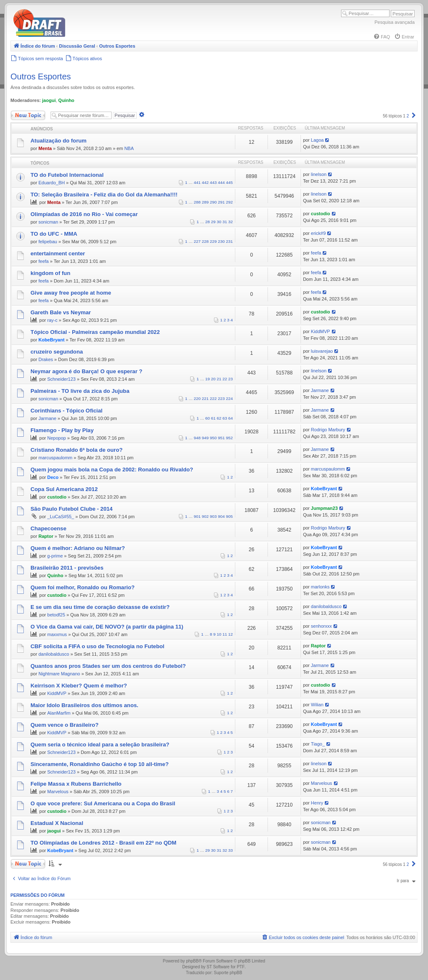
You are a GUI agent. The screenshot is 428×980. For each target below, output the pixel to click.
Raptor (46, 536)
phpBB (192, 961)
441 (197, 182)
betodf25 (56, 615)
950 (213, 438)
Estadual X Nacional (57, 823)
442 (205, 182)
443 (213, 182)
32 (231, 222)
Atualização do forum (59, 141)
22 (225, 379)
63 (225, 418)
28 (208, 222)
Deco (53, 477)
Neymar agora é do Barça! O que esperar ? (87, 371)
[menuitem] (382, 37)
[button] (414, 116)
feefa (43, 261)
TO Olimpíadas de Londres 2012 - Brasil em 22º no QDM (103, 843)
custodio (321, 214)
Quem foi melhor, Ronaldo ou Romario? (83, 587)
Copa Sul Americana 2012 (64, 489)
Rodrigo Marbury (328, 430)
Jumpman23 (324, 508)
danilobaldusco (326, 606)
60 (208, 418)
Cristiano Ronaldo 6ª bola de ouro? (76, 450)
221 (205, 398)
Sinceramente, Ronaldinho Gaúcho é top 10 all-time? (99, 764)
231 (229, 241)
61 (213, 418)
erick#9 (318, 233)
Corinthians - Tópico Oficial (66, 411)
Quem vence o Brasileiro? (65, 725)
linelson (319, 174)
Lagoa (317, 140)
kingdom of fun (50, 273)
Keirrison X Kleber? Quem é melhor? (79, 686)
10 (219, 634)
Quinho (66, 100)
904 (221, 516)
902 (205, 516)
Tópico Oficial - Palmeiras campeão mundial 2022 (95, 332)
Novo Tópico (28, 115)
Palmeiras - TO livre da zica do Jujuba (80, 391)
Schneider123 (61, 379)
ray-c (52, 320)
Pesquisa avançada (395, 22)
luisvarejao (322, 351)
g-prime (55, 556)
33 (231, 850)
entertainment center (58, 253)
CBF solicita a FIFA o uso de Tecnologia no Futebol (97, 646)
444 (221, 182)
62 (219, 418)
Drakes (46, 359)
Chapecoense (48, 528)
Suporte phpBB (228, 973)
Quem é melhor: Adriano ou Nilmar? (78, 548)
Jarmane (320, 390)
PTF (241, 967)
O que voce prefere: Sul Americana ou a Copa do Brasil (103, 803)
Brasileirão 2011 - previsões (67, 568)
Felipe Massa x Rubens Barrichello (76, 784)
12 (231, 634)
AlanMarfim (59, 713)
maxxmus (57, 634)
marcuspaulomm (55, 458)
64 (231, 418)
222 (213, 398)
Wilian (317, 705)
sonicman (48, 222)
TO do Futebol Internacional (67, 175)
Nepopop (57, 438)
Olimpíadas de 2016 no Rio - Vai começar (84, 214)
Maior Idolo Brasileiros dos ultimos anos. (84, 705)
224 (229, 398)
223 (221, 398)
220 (197, 398)
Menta (45, 148)
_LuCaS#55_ (61, 517)
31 (225, 222)
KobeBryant (51, 340)
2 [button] (408, 116)
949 (205, 438)
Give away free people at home (71, 293)
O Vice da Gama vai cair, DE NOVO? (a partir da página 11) (107, 627)
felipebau (48, 242)
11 (225, 634)
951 (221, 438)
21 (219, 379)
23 (231, 379)
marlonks (320, 587)
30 (219, 222)
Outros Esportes (41, 76)
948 (197, 438)
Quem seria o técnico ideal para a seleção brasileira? (100, 745)
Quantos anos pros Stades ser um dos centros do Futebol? (108, 666)
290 (213, 202)
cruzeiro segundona (57, 352)
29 (213, 222)
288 (197, 202)
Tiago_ (318, 744)
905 (229, 516)
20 (213, 379)
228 (205, 241)
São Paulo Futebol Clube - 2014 (71, 509)
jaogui (49, 100)
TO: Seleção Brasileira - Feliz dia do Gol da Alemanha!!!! (104, 195)
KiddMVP (321, 331)
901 (197, 516)
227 (197, 241)
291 (221, 202)
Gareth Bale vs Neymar (61, 312)
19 (208, 379)
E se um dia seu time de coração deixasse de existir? (100, 607)
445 (229, 182)
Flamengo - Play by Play (62, 430)
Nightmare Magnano (59, 674)
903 (213, 516)
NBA (129, 148)
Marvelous (58, 792)
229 (213, 241)
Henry (317, 803)
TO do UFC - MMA (54, 234)
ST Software (218, 967)
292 (229, 202)
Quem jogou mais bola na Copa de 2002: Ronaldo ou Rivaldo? (112, 470)
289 (205, 202)
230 (221, 241)
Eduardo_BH (52, 183)
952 (229, 438)
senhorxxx (321, 626)
